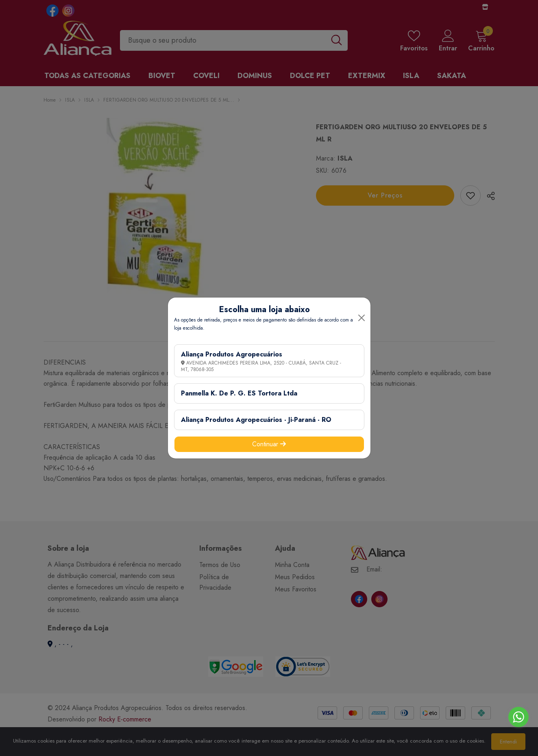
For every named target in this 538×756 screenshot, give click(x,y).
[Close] (362, 318)
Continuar (269, 444)
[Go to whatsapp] (518, 717)
